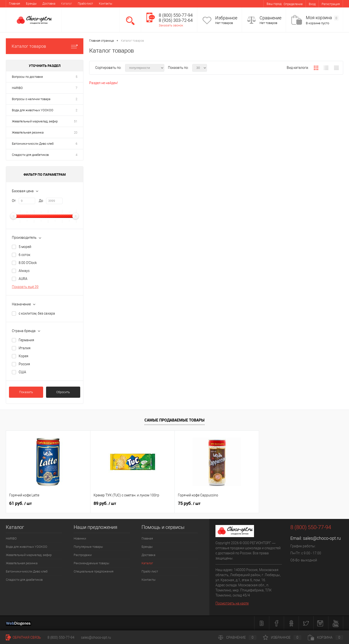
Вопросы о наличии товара (31, 99)
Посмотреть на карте (232, 603)
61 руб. (20, 503)
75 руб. (189, 503)
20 (76, 132)
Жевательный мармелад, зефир (35, 121)
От (14, 201)
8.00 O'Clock (28, 263)
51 (76, 121)
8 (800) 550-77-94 (61, 637)
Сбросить (63, 392)
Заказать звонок (171, 25)
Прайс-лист (85, 4)
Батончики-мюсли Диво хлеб (33, 144)
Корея (24, 356)
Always (24, 271)
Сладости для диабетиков (30, 155)
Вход (312, 4)
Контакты (106, 4)
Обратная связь (23, 637)
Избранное (226, 18)
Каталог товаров (45, 46)
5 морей (25, 247)
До (41, 201)
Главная (15, 4)
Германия (26, 340)
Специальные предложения (94, 571)
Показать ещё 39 (25, 287)
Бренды (31, 4)
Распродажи (83, 555)
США (22, 372)
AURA (23, 279)
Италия (25, 348)
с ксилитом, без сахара (37, 313)
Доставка (49, 4)
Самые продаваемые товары (174, 420)
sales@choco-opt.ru (322, 538)
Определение (293, 4)
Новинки (80, 538)
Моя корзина (322, 18)
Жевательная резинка (28, 132)
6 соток (24, 255)
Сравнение (270, 18)
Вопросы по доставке (27, 77)
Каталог (67, 4)
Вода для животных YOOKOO (33, 110)
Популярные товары (88, 547)
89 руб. (105, 503)
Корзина (325, 637)
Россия (24, 364)
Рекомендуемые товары (91, 563)
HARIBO (17, 88)
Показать (26, 392)
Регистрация (331, 4)
